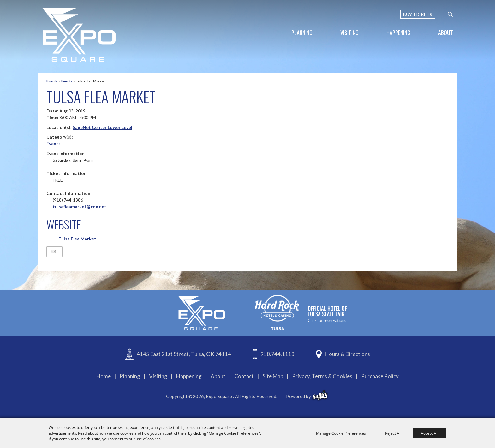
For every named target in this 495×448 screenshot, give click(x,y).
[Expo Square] (79, 35)
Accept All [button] (429, 433)
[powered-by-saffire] (320, 395)
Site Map (273, 376)
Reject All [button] (393, 433)
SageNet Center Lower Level (102, 127)
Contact (244, 376)
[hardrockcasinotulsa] (301, 312)
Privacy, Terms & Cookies (322, 376)
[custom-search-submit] (450, 14)
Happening (398, 33)
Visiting (349, 33)
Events (52, 81)
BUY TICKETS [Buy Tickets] (418, 14)
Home (104, 376)
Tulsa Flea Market (77, 239)
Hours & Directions (347, 354)
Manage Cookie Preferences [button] (341, 433)
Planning (302, 33)
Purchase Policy (380, 376)
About (446, 33)
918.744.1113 (277, 354)
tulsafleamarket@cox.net (80, 206)
